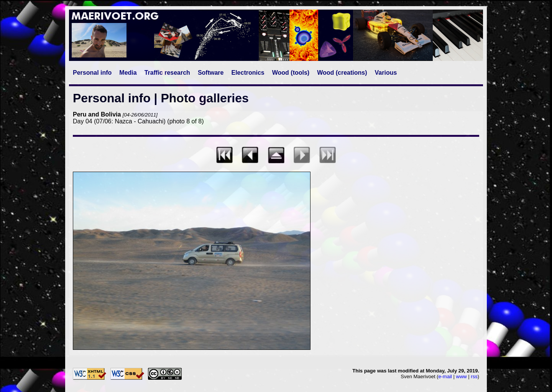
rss (474, 376)
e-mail (445, 376)
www (462, 376)
